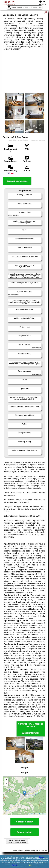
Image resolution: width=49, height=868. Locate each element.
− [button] (6, 784)
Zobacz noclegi (25, 832)
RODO (15, 865)
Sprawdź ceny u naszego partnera (31, 725)
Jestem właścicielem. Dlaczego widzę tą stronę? (17, 841)
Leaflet (31, 814)
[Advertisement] (24, 72)
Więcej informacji (31, 733)
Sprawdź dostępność (17, 181)
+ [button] (6, 780)
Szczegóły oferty (24, 822)
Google (41, 857)
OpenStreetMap (41, 814)
